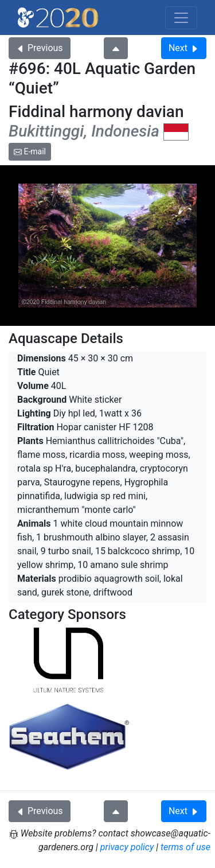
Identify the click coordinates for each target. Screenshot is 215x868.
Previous (40, 48)
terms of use (185, 847)
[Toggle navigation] (181, 18)
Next (184, 48)
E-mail (30, 151)
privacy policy (127, 847)
